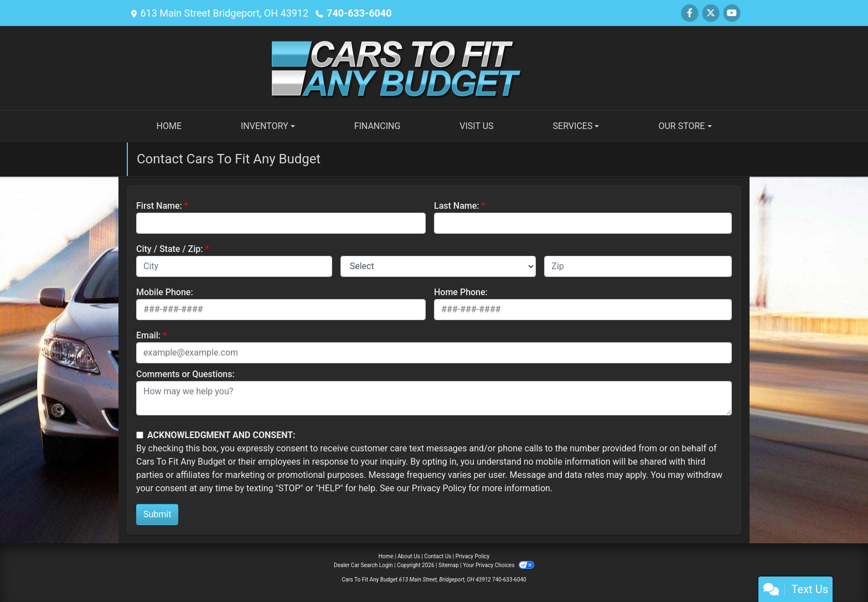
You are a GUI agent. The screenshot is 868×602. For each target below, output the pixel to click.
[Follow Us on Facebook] (690, 13)
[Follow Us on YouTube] (732, 13)
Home (386, 556)
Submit (157, 514)
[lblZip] (638, 266)
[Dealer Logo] (434, 67)
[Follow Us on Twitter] (711, 13)
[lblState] (438, 266)
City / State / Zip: (170, 249)
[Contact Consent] (140, 435)
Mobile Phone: (165, 292)
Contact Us (438, 556)
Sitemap (449, 565)
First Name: (159, 206)
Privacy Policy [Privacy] (473, 556)
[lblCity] (234, 266)
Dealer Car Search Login (363, 565)
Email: (148, 335)
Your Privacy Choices (498, 565)
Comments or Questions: (185, 374)
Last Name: (457, 206)
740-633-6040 (359, 13)
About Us (409, 556)
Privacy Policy (439, 488)
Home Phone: (461, 292)
